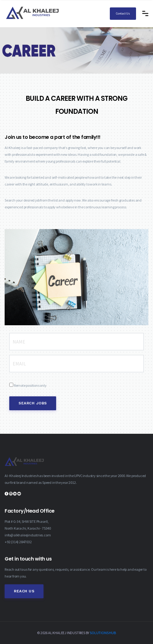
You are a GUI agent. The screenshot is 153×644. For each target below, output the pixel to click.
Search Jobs (33, 403)
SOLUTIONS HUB (103, 633)
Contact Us (123, 13)
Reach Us (24, 591)
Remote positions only (30, 385)
